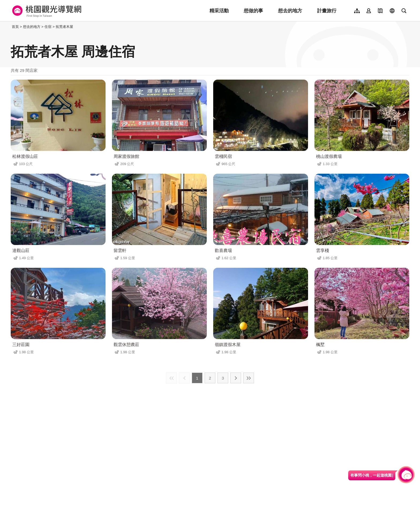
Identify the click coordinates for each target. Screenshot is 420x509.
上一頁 (184, 378)
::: (9, 27)
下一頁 (236, 378)
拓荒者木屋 (64, 27)
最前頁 (171, 378)
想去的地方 (290, 11)
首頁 (15, 27)
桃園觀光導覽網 (46, 11)
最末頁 (249, 378)
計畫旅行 (327, 11)
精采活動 (219, 11)
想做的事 (253, 11)
